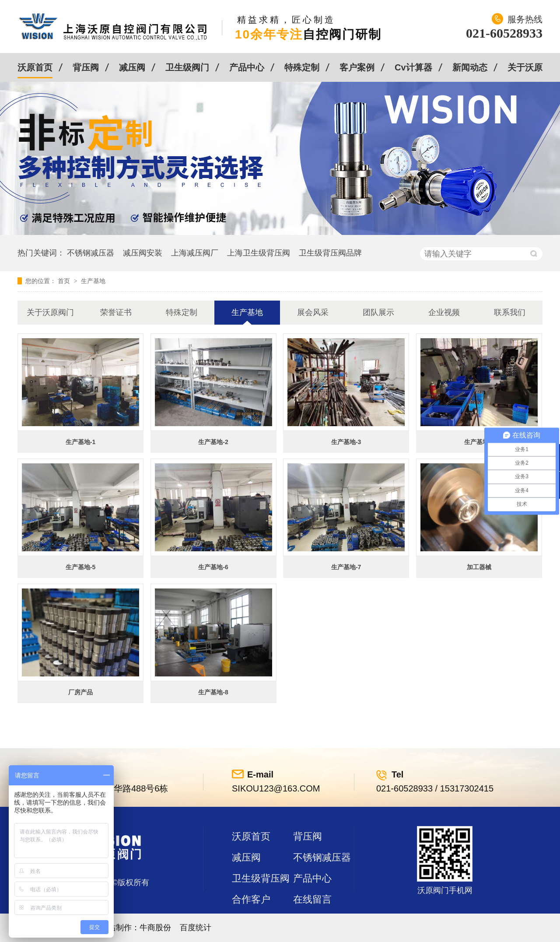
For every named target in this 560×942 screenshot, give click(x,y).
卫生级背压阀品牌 (330, 253)
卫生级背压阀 (261, 878)
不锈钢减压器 (91, 253)
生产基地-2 (213, 442)
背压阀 (86, 67)
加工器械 (479, 567)
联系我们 (510, 312)
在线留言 (312, 899)
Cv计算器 (413, 67)
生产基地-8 (213, 692)
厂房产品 (80, 692)
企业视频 (444, 312)
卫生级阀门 (187, 67)
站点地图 (251, 920)
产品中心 (247, 67)
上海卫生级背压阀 (259, 253)
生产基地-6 (213, 567)
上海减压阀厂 (195, 253)
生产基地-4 (479, 442)
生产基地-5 (80, 567)
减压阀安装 (143, 253)
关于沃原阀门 (50, 312)
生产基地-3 (346, 442)
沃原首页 (35, 67)
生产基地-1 (80, 442)
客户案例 (357, 67)
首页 (65, 281)
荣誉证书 (116, 312)
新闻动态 (470, 67)
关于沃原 (525, 67)
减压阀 (132, 67)
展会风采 (313, 312)
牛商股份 (155, 928)
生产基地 (93, 281)
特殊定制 (302, 67)
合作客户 (251, 899)
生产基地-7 (346, 567)
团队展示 (378, 312)
